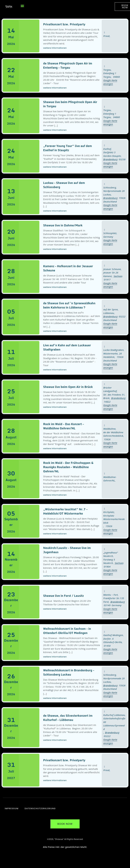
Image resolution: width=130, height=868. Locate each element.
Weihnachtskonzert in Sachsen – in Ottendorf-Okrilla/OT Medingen (67, 631)
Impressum (12, 809)
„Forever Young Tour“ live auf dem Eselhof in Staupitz (68, 148)
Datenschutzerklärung (40, 809)
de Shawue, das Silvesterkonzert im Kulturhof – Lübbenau (68, 718)
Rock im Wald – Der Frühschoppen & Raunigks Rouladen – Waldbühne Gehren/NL (68, 467)
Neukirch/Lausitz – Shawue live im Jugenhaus (67, 550)
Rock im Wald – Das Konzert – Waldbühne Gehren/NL (64, 426)
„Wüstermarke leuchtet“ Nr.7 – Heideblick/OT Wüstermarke (65, 511)
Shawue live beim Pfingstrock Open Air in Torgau (70, 104)
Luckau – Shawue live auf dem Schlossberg (64, 185)
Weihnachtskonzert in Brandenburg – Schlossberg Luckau (69, 672)
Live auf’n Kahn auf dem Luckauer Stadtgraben (67, 347)
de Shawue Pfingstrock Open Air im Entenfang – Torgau (68, 65)
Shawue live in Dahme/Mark (63, 225)
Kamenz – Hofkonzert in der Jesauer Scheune (68, 268)
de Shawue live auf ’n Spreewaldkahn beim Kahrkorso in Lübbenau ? (69, 305)
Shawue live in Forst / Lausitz (64, 596)
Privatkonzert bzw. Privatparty (64, 24)
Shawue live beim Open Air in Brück (68, 387)
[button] (22, 6)
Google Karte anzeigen (110, 285)
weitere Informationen (55, 48)
